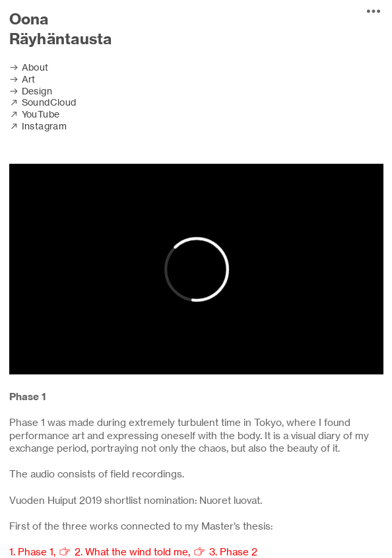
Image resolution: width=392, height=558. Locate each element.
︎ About (30, 67)
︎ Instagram (38, 126)
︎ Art (22, 79)
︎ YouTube (35, 114)
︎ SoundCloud (43, 102)
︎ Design (31, 91)
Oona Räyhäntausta (61, 29)
